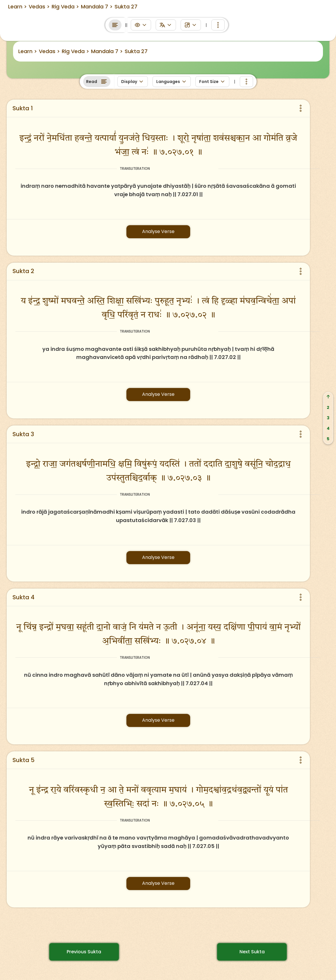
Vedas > (49, 51)
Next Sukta (252, 952)
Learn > (28, 51)
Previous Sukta (84, 952)
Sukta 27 (136, 51)
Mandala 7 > (107, 51)
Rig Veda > (76, 51)
